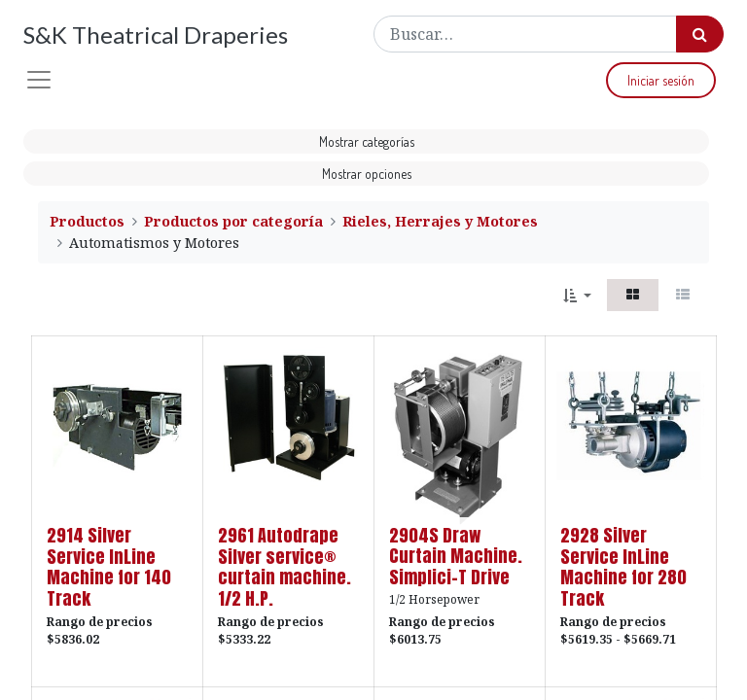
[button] (577, 295)
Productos (87, 221)
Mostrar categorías (367, 141)
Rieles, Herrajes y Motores (440, 221)
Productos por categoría (233, 221)
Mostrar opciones (367, 174)
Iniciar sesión (661, 80)
